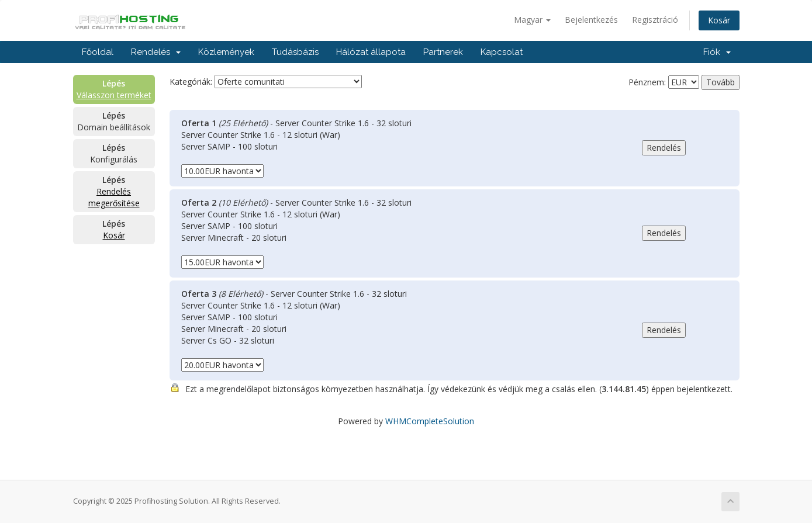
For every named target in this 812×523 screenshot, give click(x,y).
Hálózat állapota (371, 52)
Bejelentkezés (591, 20)
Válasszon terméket (114, 95)
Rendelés (156, 52)
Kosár (719, 20)
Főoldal (98, 52)
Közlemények (226, 52)
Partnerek (443, 52)
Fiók (717, 52)
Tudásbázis (295, 52)
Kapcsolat (502, 52)
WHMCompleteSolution (430, 421)
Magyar (532, 20)
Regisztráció (655, 20)
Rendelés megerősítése (114, 197)
